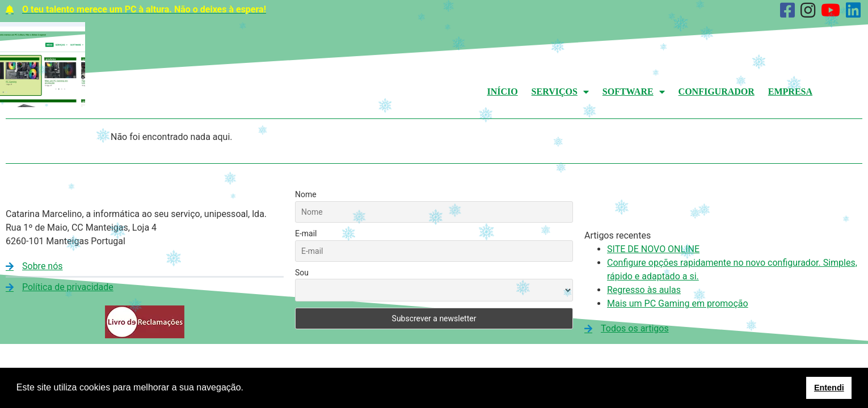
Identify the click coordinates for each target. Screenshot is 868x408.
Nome (306, 194)
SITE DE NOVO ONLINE (653, 249)
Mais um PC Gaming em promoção (678, 303)
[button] (247, 389)
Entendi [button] (829, 388)
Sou (302, 273)
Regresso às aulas (644, 290)
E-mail (306, 233)
